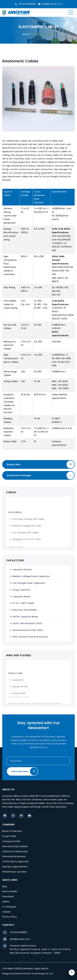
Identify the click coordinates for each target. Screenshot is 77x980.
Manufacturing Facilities (15, 846)
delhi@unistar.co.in (52, 4)
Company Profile (11, 841)
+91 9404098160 (27, 4)
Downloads (8, 896)
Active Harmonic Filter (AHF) (28, 630)
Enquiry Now (41, 464)
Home (25, 34)
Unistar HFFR (19, 711)
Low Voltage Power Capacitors (29, 583)
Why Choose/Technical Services (30, 637)
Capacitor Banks (21, 597)
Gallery (6, 902)
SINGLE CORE (15, 691)
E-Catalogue (9, 907)
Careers (6, 912)
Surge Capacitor (21, 590)
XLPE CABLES (15, 534)
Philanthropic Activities (14, 872)
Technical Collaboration (15, 851)
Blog (4, 886)
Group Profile (9, 836)
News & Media (10, 891)
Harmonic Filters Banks (25, 610)
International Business (14, 856)
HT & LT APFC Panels (24, 603)
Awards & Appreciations (15, 867)
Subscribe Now (25, 771)
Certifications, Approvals (15, 862)
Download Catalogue (41, 475)
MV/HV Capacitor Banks (25, 617)
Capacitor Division (22, 570)
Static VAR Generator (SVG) (28, 623)
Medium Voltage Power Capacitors (31, 576)
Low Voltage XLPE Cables (26, 554)
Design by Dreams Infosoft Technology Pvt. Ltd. (28, 974)
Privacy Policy (10, 917)
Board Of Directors (12, 831)
